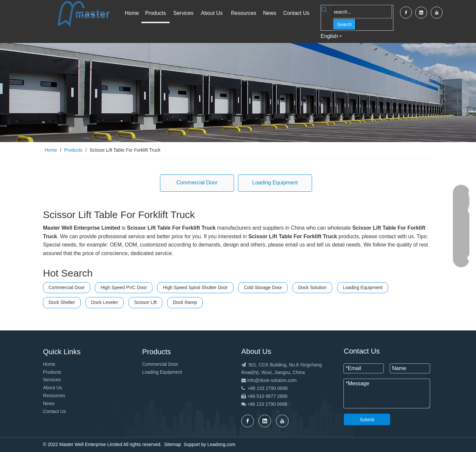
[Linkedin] (421, 13)
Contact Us (54, 411)
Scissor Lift (145, 302)
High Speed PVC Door (124, 287)
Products (52, 372)
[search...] (362, 12)
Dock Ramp (185, 302)
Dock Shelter (62, 302)
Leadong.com (221, 444)
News (49, 403)
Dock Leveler (105, 302)
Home (49, 364)
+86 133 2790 (262, 404)
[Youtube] (437, 13)
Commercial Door (197, 183)
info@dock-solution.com (272, 380)
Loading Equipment (275, 183)
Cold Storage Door (263, 287)
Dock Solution (312, 287)
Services (52, 380)
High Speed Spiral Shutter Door (195, 287)
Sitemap (172, 444)
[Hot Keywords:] (344, 24)
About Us (53, 388)
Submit (367, 420)
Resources (54, 395)
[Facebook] (406, 13)
